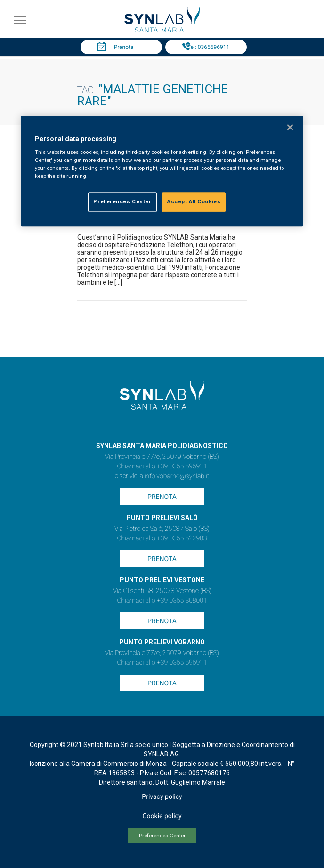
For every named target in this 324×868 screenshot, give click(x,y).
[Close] (290, 127)
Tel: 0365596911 (208, 47)
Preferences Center (162, 836)
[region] (162, 171)
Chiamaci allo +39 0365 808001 (162, 601)
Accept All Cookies (194, 202)
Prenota (124, 47)
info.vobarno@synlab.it (177, 476)
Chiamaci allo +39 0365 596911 (162, 466)
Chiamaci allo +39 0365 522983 (162, 538)
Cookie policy (162, 816)
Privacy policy (162, 797)
